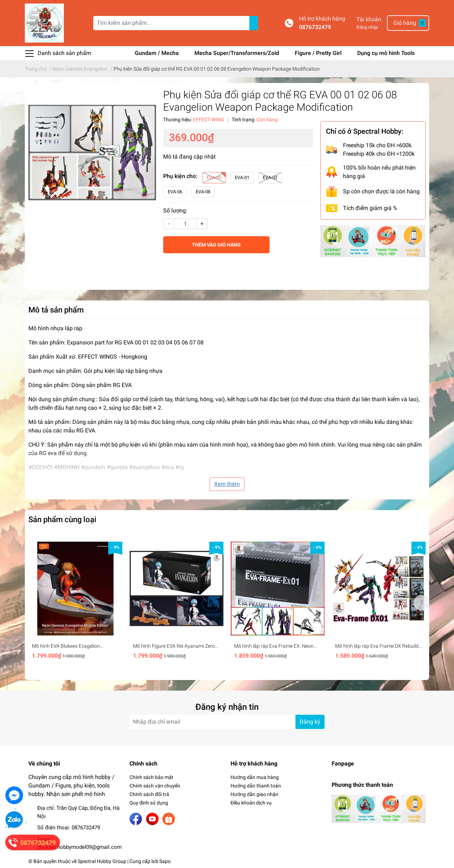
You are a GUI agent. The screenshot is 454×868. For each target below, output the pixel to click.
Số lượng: (175, 211)
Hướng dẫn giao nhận (254, 794)
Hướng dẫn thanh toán (256, 786)
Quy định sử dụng (149, 803)
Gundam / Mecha (157, 53)
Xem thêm (227, 484)
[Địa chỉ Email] (227, 722)
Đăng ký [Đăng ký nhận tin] (310, 722)
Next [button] (421, 603)
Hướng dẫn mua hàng (255, 777)
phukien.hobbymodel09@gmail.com (79, 847)
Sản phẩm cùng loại (62, 519)
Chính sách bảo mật (151, 777)
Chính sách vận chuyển (155, 786)
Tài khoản (369, 19)
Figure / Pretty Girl (319, 53)
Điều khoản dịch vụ (251, 803)
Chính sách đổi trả (149, 794)
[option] (75, 603)
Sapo (165, 861)
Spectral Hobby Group (102, 861)
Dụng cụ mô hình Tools (386, 53)
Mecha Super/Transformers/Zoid (237, 53)
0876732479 (315, 27)
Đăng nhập (367, 27)
